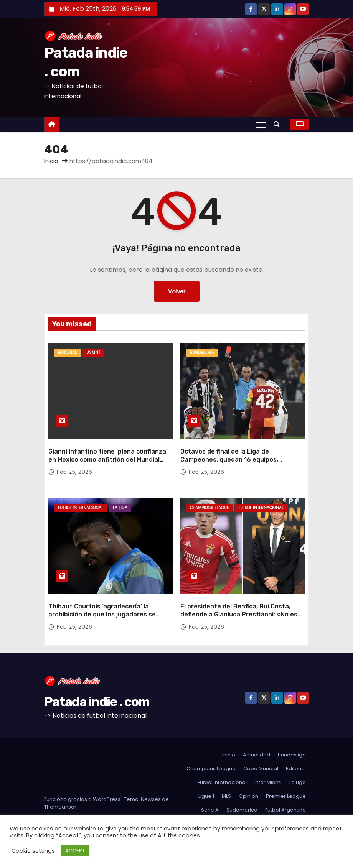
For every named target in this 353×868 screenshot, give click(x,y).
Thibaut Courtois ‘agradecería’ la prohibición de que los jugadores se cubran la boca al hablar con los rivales (107, 615)
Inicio (51, 161)
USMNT (93, 353)
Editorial (67, 353)
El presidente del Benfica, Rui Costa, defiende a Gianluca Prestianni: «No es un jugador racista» (239, 615)
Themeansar (60, 807)
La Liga (120, 508)
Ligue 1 (206, 796)
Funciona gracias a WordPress (83, 799)
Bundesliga (202, 353)
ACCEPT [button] (75, 851)
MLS (226, 796)
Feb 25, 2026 (74, 472)
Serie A (210, 810)
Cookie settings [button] (33, 851)
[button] (279, 124)
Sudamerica (242, 810)
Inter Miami (268, 782)
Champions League (209, 508)
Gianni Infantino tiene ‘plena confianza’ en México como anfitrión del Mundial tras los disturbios (108, 460)
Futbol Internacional (81, 508)
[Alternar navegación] (261, 125)
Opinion (248, 796)
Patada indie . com (97, 702)
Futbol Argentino (285, 810)
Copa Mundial (261, 769)
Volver (177, 291)
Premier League (286, 796)
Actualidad (257, 755)
